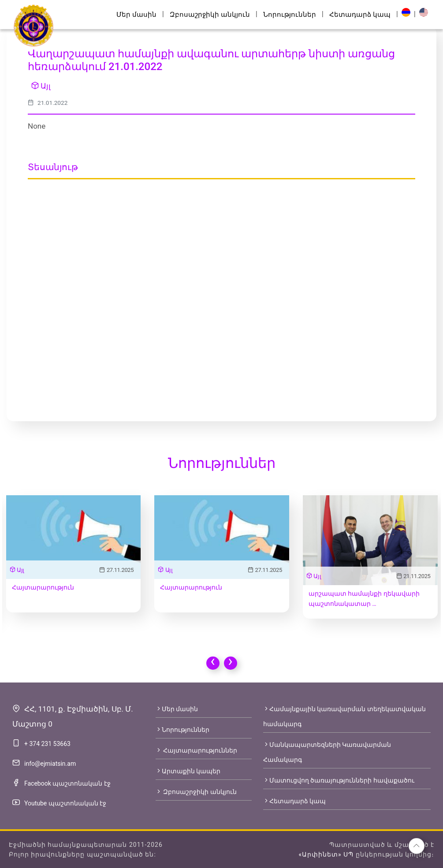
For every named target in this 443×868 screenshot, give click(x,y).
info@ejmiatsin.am (50, 764)
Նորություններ (290, 15)
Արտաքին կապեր (188, 771)
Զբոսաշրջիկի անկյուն (210, 15)
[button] (417, 846)
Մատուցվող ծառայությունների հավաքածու (339, 780)
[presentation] (213, 663)
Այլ (41, 86)
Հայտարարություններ (196, 750)
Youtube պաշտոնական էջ (65, 803)
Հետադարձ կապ (360, 15)
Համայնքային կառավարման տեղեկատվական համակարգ (344, 716)
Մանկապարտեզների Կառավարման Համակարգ (327, 752)
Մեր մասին (136, 15)
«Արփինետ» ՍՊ (326, 854)
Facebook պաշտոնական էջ (67, 783)
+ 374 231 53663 (47, 744)
